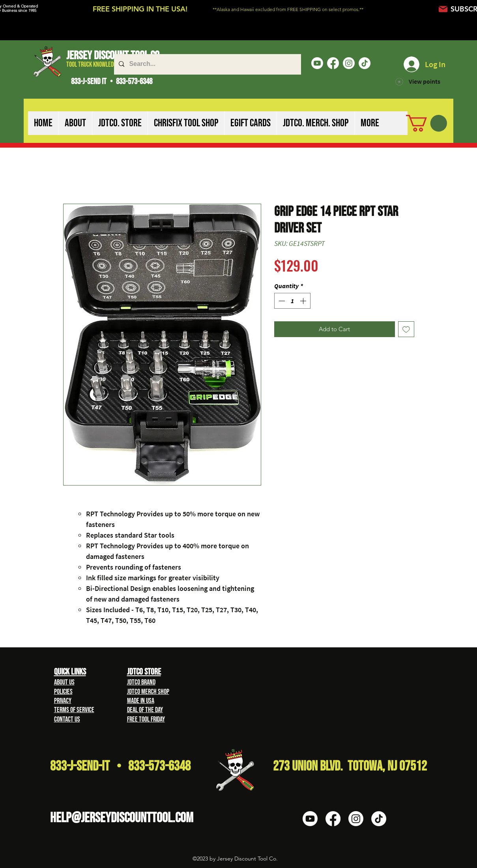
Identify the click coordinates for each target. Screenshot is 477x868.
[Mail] (443, 9)
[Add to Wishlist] (406, 329)
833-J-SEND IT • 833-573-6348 (112, 82)
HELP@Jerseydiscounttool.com (122, 818)
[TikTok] (365, 63)
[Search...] (207, 64)
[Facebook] (333, 63)
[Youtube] (317, 63)
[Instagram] (349, 63)
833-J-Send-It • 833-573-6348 (120, 766)
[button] (75, 123)
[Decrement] (281, 301)
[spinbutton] (292, 301)
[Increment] (304, 301)
